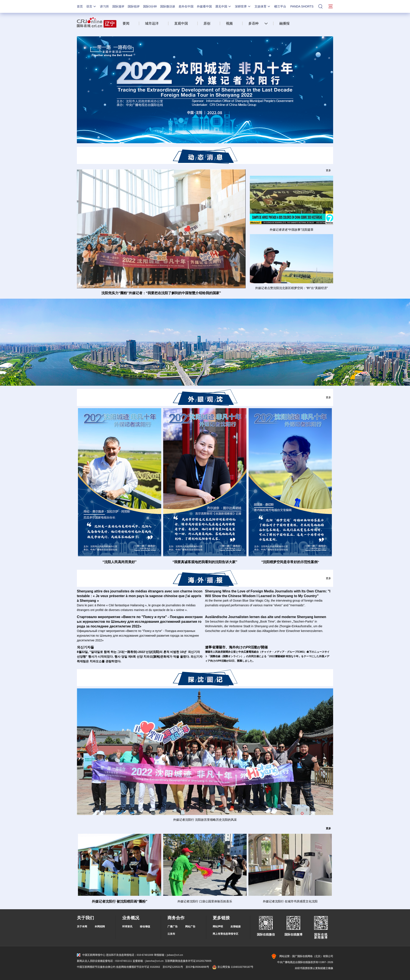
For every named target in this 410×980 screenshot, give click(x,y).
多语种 (253, 23)
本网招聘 (100, 927)
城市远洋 (152, 23)
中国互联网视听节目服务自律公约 (96, 967)
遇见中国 (223, 6)
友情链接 (236, 927)
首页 (80, 6)
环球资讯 (127, 927)
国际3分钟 (150, 6)
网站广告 (190, 927)
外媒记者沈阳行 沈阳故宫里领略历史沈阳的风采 (205, 820)
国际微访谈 (168, 6)
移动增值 (145, 927)
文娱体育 (263, 6)
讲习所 (104, 6)
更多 (328, 170)
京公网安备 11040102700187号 (232, 967)
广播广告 (173, 927)
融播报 (284, 23)
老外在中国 (186, 6)
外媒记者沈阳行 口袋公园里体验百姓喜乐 (205, 901)
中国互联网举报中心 (91, 955)
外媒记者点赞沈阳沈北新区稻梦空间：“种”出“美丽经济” (292, 288)
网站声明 (218, 927)
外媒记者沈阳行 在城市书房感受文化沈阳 (290, 901)
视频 (229, 23)
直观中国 (181, 23)
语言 (91, 6)
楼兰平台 (280, 6)
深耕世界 (243, 6)
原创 (207, 23)
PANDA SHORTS (302, 6)
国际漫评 (118, 6)
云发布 (171, 934)
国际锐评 (134, 6)
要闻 (126, 23)
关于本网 (82, 927)
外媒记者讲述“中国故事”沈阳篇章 (292, 230)
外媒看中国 (204, 6)
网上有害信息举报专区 (225, 934)
